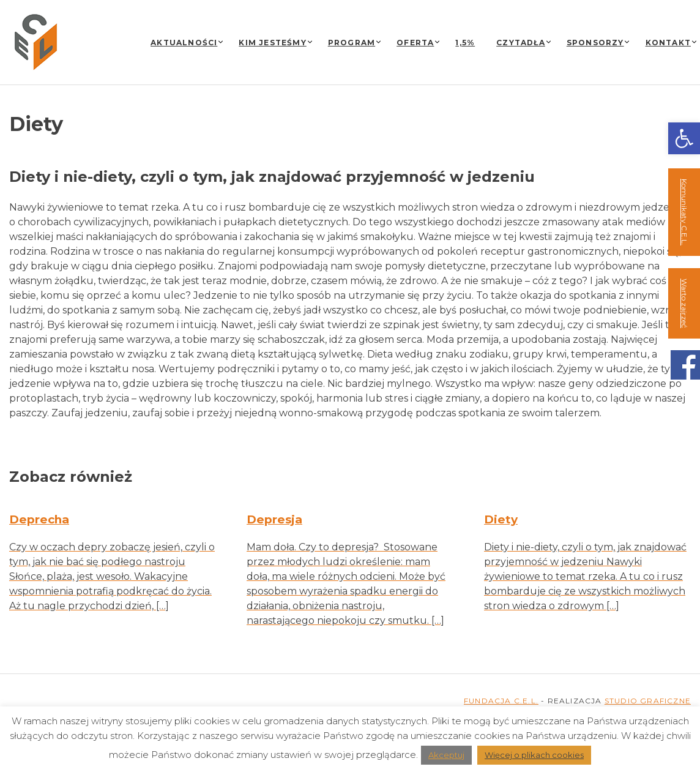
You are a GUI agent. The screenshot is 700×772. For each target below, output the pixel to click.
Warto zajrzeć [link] (684, 303)
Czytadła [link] (521, 43)
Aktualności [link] (184, 43)
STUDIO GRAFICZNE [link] (648, 701)
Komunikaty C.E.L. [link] (684, 212)
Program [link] (352, 43)
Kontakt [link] (668, 43)
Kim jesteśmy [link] (272, 43)
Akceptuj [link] (446, 755)
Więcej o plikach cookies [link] (534, 755)
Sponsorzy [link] (595, 43)
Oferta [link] (415, 43)
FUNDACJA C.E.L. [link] (501, 701)
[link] (684, 138)
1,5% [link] (465, 43)
